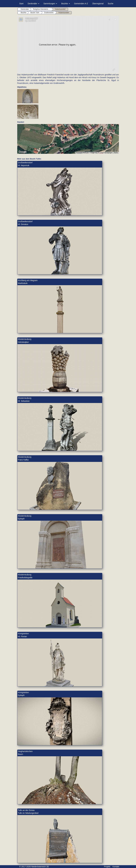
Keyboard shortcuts (82, 153)
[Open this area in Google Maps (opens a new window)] (23, 152)
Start (21, 4)
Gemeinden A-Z (81, 4)
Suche (111, 4)
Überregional (98, 4)
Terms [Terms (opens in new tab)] (116, 153)
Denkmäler (33, 4)
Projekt (107, 867)
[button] (68, 137)
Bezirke (66, 4)
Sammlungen (50, 4)
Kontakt (116, 867)
